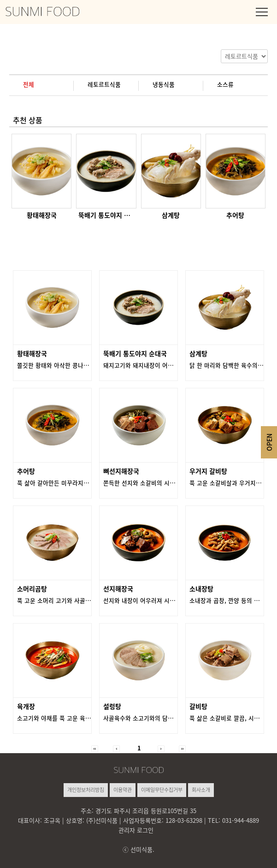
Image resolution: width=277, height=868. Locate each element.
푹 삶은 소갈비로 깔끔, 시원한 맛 (231, 718)
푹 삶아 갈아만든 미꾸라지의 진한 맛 (63, 483)
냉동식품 (164, 84)
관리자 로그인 (136, 830)
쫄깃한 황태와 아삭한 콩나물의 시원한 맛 (69, 365)
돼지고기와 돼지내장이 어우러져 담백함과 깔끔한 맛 (169, 365)
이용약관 (123, 790)
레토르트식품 (104, 84)
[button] (95, 748)
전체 (29, 84)
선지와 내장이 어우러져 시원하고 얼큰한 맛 (158, 600)
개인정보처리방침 (86, 790)
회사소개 (201, 790)
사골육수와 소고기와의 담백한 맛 (145, 718)
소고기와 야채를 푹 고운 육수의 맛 (60, 718)
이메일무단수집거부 (162, 790)
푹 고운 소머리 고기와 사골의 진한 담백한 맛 (73, 600)
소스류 (225, 84)
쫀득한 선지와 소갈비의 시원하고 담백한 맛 (158, 483)
